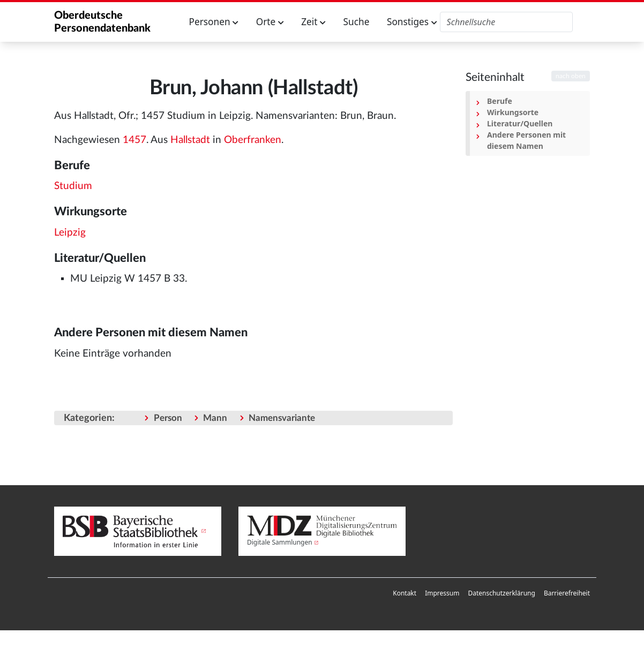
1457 (134, 140)
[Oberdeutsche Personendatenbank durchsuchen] (507, 22)
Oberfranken (253, 140)
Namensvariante (282, 418)
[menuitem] (405, 593)
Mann (215, 418)
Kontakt (405, 593)
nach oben (571, 76)
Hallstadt (190, 140)
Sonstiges (412, 22)
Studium (73, 186)
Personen (214, 22)
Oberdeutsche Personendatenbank (102, 22)
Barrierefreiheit (567, 593)
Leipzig (70, 233)
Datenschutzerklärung (501, 593)
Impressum (442, 593)
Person (168, 418)
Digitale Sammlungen (280, 542)
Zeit (313, 22)
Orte (270, 22)
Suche (357, 22)
